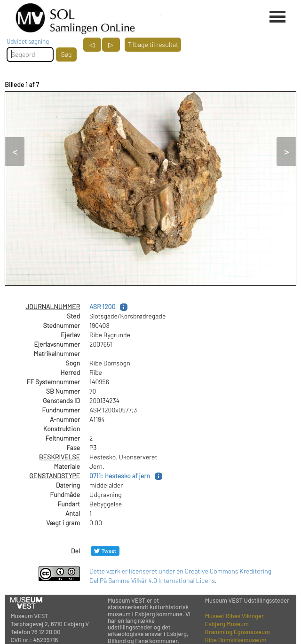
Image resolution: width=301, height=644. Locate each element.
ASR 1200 (102, 306)
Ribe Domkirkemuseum (236, 640)
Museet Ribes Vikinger (234, 616)
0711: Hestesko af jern (120, 476)
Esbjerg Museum (227, 624)
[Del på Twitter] (105, 551)
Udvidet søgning (28, 41)
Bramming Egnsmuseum (238, 632)
